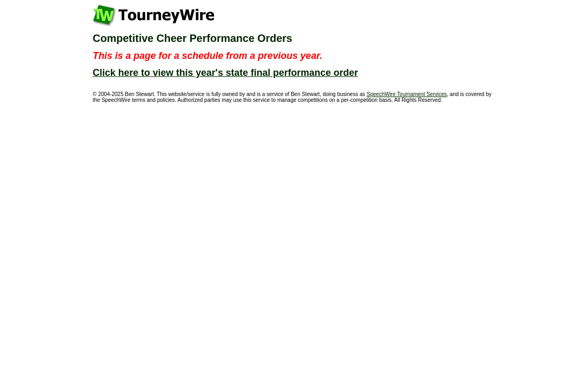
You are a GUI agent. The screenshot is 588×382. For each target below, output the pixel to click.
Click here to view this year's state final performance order (225, 73)
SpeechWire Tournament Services (407, 94)
